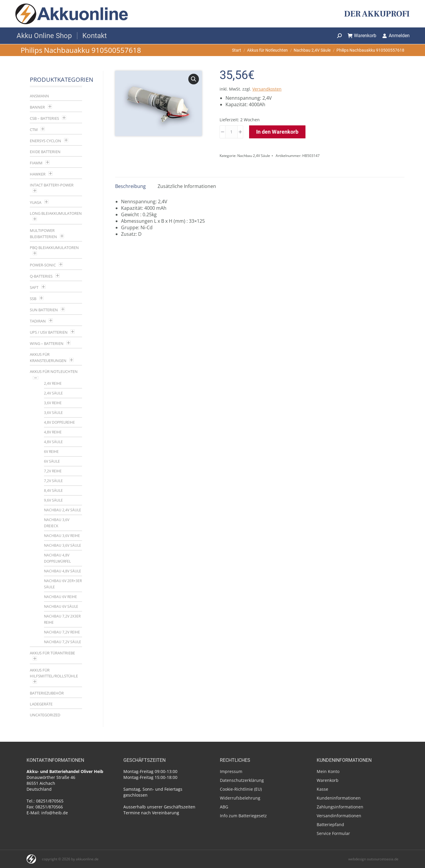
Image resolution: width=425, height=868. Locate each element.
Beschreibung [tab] (130, 186)
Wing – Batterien (47, 343)
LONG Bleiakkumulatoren (56, 213)
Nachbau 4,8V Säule (63, 571)
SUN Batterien (44, 310)
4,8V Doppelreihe (59, 422)
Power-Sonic (43, 265)
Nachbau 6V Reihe (61, 597)
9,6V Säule (53, 500)
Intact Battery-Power (52, 185)
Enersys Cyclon (45, 141)
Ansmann (39, 96)
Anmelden (396, 36)
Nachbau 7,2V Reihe (62, 632)
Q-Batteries (41, 276)
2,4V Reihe (53, 383)
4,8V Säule (53, 442)
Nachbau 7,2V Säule (63, 642)
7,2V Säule (53, 481)
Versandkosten (267, 89)
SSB (33, 299)
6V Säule (52, 461)
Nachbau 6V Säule (61, 606)
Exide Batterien (45, 152)
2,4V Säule (53, 393)
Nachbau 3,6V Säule (63, 545)
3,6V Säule (53, 413)
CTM (34, 130)
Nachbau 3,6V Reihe (62, 536)
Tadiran (38, 321)
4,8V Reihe (53, 432)
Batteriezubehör (47, 693)
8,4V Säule (53, 490)
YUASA (36, 202)
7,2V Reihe (53, 471)
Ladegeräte (41, 704)
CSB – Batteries (44, 118)
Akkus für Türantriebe (52, 653)
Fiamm (36, 163)
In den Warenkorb (277, 132)
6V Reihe (51, 452)
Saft (34, 287)
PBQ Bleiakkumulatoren (54, 248)
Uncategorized (45, 715)
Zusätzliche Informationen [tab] (187, 186)
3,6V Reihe (53, 403)
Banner (37, 107)
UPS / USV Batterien (49, 332)
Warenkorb (362, 36)
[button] (194, 79)
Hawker (38, 174)
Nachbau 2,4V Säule (254, 156)
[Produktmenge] (231, 132)
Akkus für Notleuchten (54, 371)
